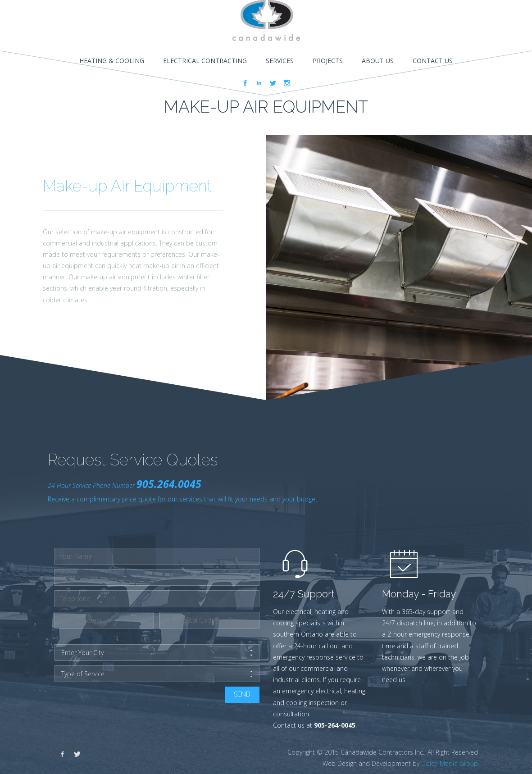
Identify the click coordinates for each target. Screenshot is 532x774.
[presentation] (123, 704)
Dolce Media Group (450, 763)
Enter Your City (157, 653)
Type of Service (157, 674)
